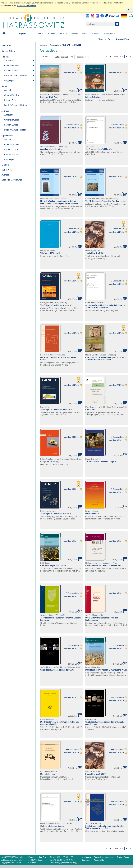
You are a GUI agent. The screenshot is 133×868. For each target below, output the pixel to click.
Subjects (43, 45)
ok (130, 10)
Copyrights (86, 860)
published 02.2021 (71, 697)
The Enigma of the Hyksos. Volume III (56, 409)
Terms (119, 857)
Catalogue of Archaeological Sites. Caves (57, 670)
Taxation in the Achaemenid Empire (100, 461)
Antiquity (8, 61)
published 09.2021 (116, 385)
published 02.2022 (116, 73)
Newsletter (108, 34)
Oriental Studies (12, 66)
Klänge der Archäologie (50, 461)
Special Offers (8, 51)
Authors (74, 34)
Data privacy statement (104, 857)
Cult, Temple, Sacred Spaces (52, 826)
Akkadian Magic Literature (52, 149)
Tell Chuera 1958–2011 (50, 253)
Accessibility (99, 860)
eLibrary (5, 170)
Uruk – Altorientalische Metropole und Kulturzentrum (102, 619)
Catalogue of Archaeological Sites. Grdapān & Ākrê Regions (104, 723)
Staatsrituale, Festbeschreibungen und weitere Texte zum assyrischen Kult (105, 827)
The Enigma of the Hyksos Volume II (55, 514)
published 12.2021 (71, 177)
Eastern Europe (11, 71)
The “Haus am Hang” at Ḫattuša (99, 149)
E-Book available (72, 125)
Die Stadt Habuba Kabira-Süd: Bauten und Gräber (58, 359)
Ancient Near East (71, 45)
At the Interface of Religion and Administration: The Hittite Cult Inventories (106, 306)
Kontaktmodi (91, 409)
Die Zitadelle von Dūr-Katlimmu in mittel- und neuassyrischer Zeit (60, 723)
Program (22, 34)
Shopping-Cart (105, 39)
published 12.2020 (116, 701)
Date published (61, 57)
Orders (96, 34)
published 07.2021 (116, 492)
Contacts (51, 34)
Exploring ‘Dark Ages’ (49, 97)
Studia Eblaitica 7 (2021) (96, 253)
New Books (7, 46)
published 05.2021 (116, 593)
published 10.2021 (71, 333)
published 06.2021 (71, 541)
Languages (9, 81)
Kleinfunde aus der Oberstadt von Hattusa (103, 566)
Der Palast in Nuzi (48, 774)
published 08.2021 (71, 437)
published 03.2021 (116, 649)
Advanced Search (123, 39)
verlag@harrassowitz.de (65, 863)
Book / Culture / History (16, 76)
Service (85, 34)
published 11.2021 (116, 284)
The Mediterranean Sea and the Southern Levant (106, 201)
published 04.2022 (71, 73)
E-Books (6, 165)
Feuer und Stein (92, 514)
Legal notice (86, 857)
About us (63, 34)
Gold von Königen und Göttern (53, 566)
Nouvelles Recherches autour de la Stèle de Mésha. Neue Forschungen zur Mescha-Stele (59, 202)
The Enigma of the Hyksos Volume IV (56, 305)
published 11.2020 (71, 802)
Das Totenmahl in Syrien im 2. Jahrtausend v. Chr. (106, 670)
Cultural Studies (11, 154)
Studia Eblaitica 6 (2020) (96, 774)
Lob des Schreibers (93, 97)
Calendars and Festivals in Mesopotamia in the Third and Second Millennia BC (105, 359)
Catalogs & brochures (12, 180)
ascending (82, 57)
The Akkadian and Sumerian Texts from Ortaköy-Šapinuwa (61, 619)
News (40, 34)
